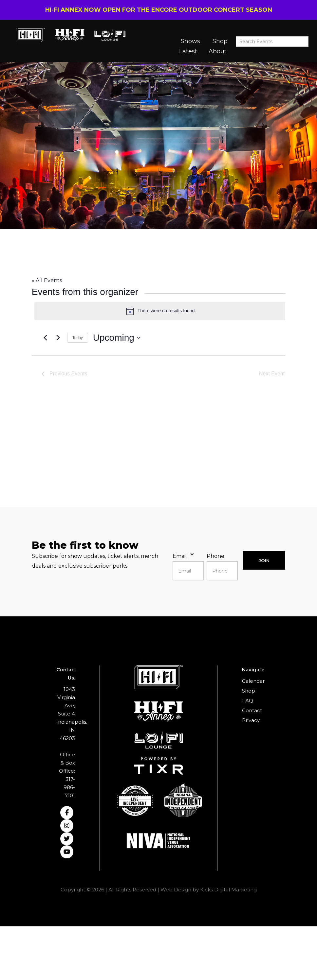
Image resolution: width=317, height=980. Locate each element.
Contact (252, 710)
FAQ (248, 701)
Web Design (176, 890)
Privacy (251, 720)
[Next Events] (58, 338)
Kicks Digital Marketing (228, 890)
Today (78, 338)
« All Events (47, 280)
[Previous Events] (46, 338)
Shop (220, 41)
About (218, 51)
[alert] (161, 311)
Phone (215, 556)
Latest (188, 51)
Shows (190, 41)
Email (180, 556)
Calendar (253, 681)
